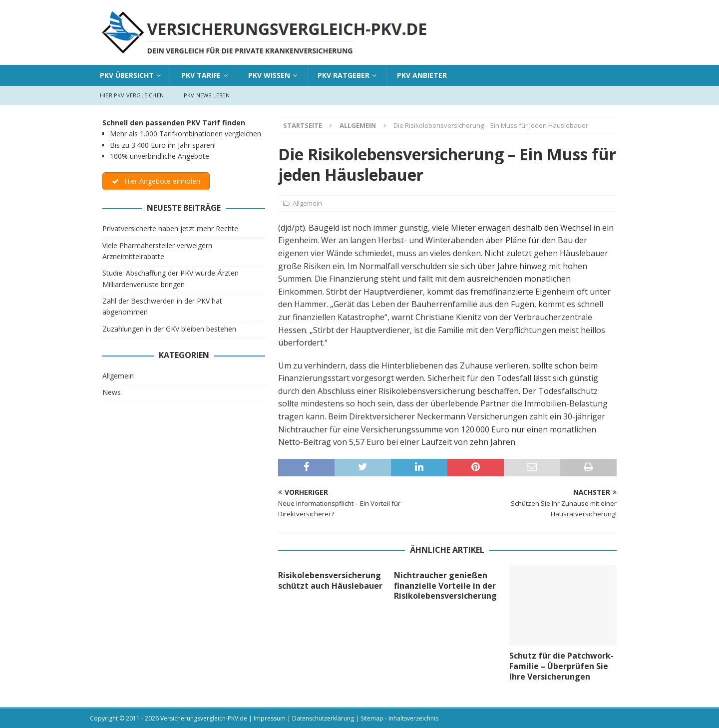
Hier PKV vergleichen (132, 95)
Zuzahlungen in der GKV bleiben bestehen (169, 329)
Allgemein (307, 203)
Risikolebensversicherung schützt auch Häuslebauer (330, 580)
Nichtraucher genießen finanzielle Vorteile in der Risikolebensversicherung (445, 586)
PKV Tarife (201, 75)
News (112, 393)
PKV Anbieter (422, 75)
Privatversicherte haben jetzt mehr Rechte (170, 228)
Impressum (270, 718)
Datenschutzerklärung (323, 718)
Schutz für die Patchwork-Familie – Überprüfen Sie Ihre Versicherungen (561, 666)
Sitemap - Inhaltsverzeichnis (399, 718)
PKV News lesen (207, 95)
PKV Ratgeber (344, 75)
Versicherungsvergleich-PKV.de (204, 718)
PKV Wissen (269, 75)
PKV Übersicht (127, 75)
